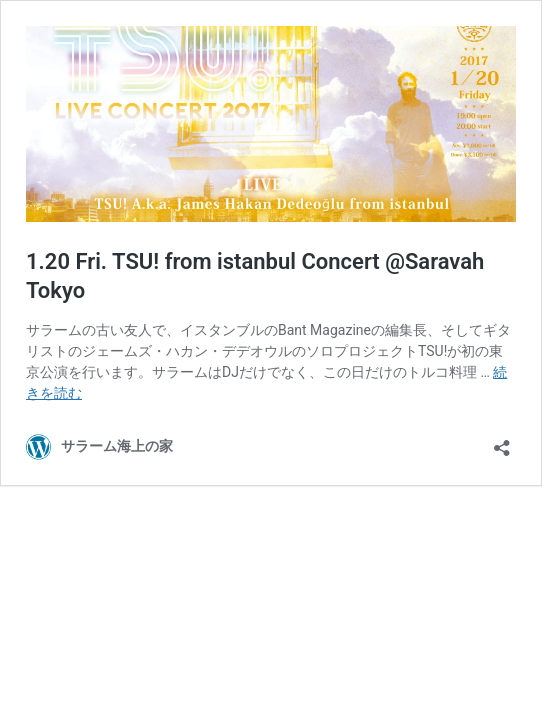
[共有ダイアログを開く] (502, 441)
